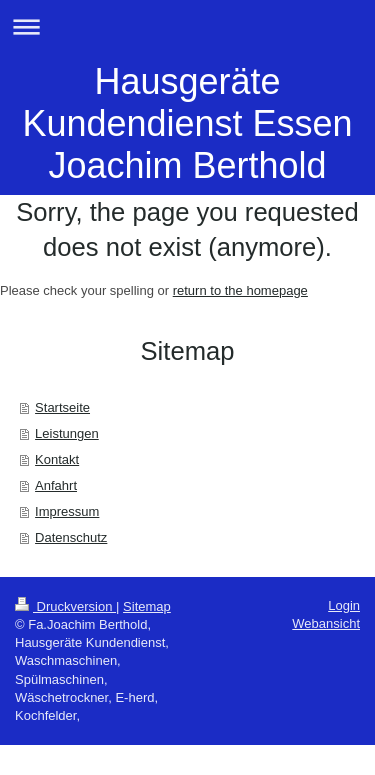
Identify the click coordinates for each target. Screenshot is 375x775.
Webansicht (326, 623)
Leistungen (67, 433)
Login (344, 605)
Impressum (67, 511)
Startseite (62, 407)
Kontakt (57, 459)
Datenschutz (71, 537)
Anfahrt (56, 485)
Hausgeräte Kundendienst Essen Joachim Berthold (187, 123)
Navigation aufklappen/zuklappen (187, 26)
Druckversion (65, 606)
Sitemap (147, 606)
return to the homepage (240, 290)
